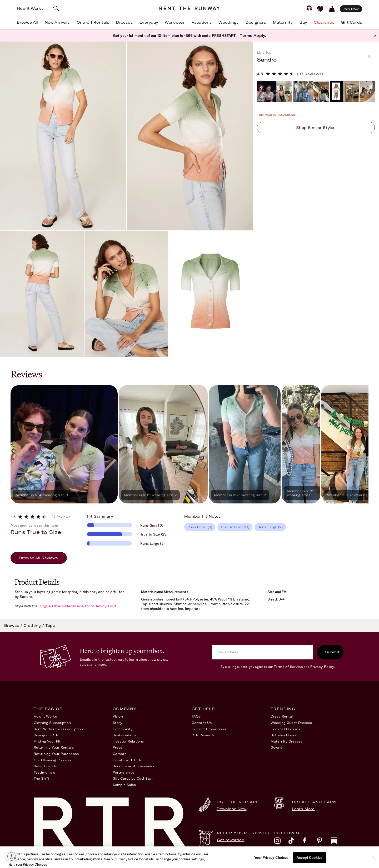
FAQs (196, 716)
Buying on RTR (46, 735)
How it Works (30, 8)
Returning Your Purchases (56, 754)
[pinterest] (324, 842)
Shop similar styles (316, 128)
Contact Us (202, 723)
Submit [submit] (332, 652)
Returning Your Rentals (54, 747)
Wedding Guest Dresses (291, 723)
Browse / (14, 625)
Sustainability (124, 735)
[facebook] (310, 842)
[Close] (373, 865)
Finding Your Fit (47, 741)
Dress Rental (282, 716)
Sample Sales (124, 785)
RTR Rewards (203, 735)
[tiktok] (296, 842)
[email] (262, 652)
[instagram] (281, 842)
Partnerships (124, 772)
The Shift (42, 778)
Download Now (232, 809)
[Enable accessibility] (12, 856)
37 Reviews (61, 517)
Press (118, 747)
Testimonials (44, 772)
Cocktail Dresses (285, 729)
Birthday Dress (283, 735)
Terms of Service (288, 667)
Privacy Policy (322, 667)
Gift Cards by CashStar (133, 778)
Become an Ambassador (134, 766)
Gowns (276, 747)
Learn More (303, 809)
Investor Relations (128, 741)
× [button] (375, 36)
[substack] (338, 842)
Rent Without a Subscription (58, 729)
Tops (50, 625)
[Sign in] (309, 8)
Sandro (267, 60)
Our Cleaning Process (52, 760)
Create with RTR (127, 760)
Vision (118, 716)
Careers (119, 754)
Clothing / (34, 625)
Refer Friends (45, 766)
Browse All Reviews (39, 558)
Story (118, 723)
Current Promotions (209, 729)
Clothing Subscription (52, 723)
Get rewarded (231, 840)
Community (123, 729)
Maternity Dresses (286, 741)
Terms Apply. (253, 36)
